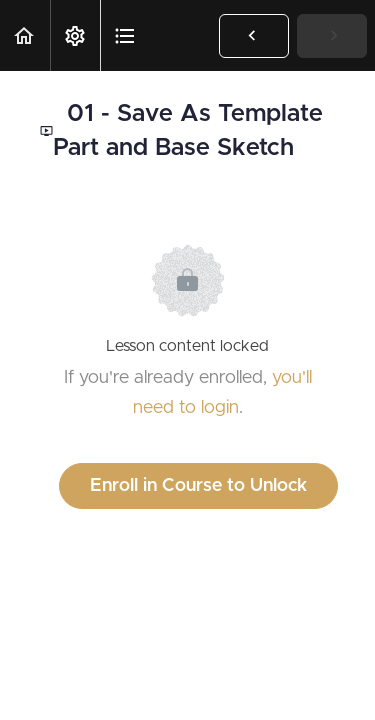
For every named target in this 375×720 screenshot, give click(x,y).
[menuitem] (75, 35)
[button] (25, 35)
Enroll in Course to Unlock (198, 486)
